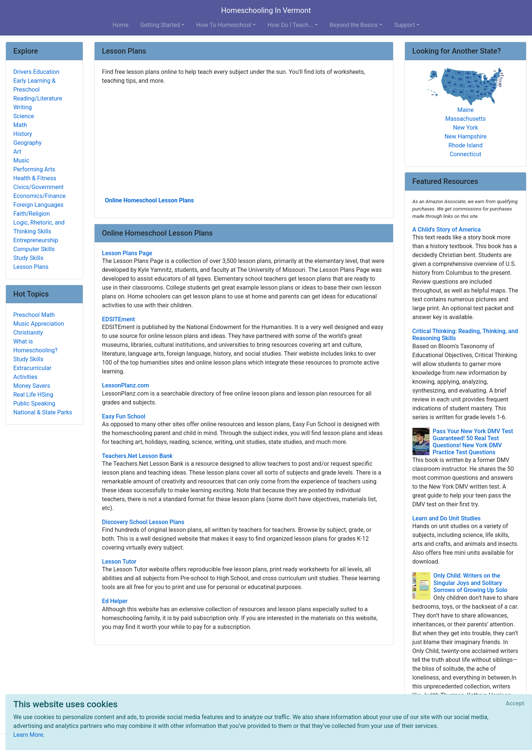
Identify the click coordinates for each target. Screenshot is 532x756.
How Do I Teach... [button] (290, 25)
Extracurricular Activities (32, 372)
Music (21, 160)
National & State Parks (43, 412)
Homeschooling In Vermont (266, 10)
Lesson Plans (31, 267)
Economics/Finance (40, 196)
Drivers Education (36, 72)
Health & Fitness (35, 178)
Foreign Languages (38, 205)
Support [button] (405, 25)
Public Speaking (34, 403)
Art (17, 152)
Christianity (28, 333)
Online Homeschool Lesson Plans (149, 200)
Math (20, 125)
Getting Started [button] (160, 25)
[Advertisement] (244, 140)
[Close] (515, 704)
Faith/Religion (32, 214)
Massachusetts (465, 119)
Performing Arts (34, 169)
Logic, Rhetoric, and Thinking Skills (39, 227)
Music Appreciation (39, 324)
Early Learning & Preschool (34, 85)
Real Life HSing (33, 395)
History (23, 134)
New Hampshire (465, 136)
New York (465, 128)
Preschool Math (34, 315)
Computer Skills (34, 249)
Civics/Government (38, 187)
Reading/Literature (38, 98)
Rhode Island (465, 145)
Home (121, 25)
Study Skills (28, 258)
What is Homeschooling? (35, 346)
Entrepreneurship (36, 240)
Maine (465, 110)
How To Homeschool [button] (224, 25)
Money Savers (32, 386)
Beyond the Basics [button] (354, 25)
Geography (28, 143)
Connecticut (465, 154)
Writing (23, 107)
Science (24, 116)
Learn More (28, 735)
